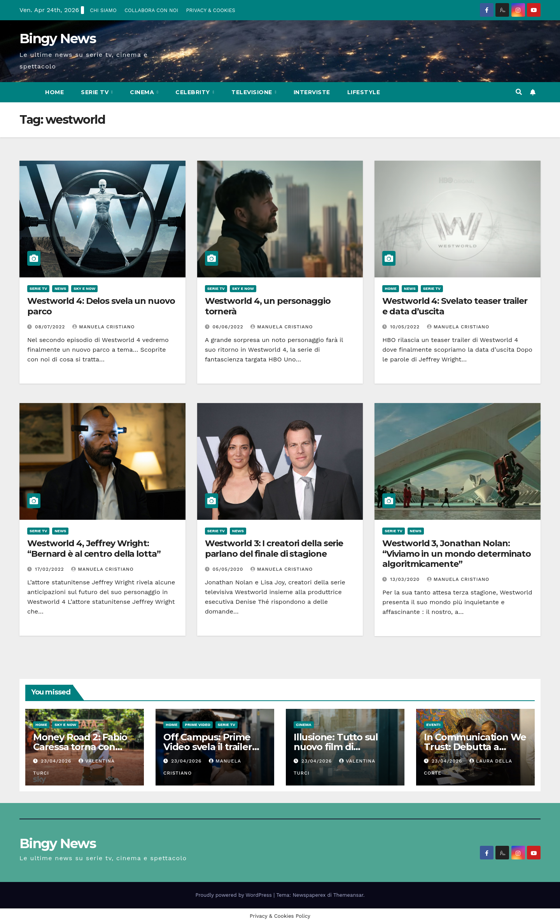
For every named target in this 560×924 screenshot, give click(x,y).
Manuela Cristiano (103, 327)
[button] (519, 92)
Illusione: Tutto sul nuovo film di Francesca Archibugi (340, 747)
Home (54, 92)
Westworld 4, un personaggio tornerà (268, 306)
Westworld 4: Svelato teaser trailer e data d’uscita (455, 306)
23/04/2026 (57, 761)
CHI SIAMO (103, 10)
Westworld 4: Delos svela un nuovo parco (101, 306)
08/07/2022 (51, 327)
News (60, 288)
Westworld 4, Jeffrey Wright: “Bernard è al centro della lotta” (94, 548)
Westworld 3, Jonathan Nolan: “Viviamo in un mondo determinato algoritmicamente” (457, 554)
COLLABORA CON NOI (151, 10)
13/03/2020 (406, 579)
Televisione (253, 92)
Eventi (433, 725)
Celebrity (193, 92)
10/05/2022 (406, 327)
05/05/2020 (229, 569)
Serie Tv (96, 92)
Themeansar (348, 895)
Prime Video (198, 725)
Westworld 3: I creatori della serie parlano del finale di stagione (274, 548)
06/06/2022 (229, 327)
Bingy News (58, 39)
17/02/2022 (51, 569)
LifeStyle (364, 92)
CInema (143, 92)
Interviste (312, 92)
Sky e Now (84, 288)
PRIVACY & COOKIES (210, 10)
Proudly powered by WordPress (235, 895)
